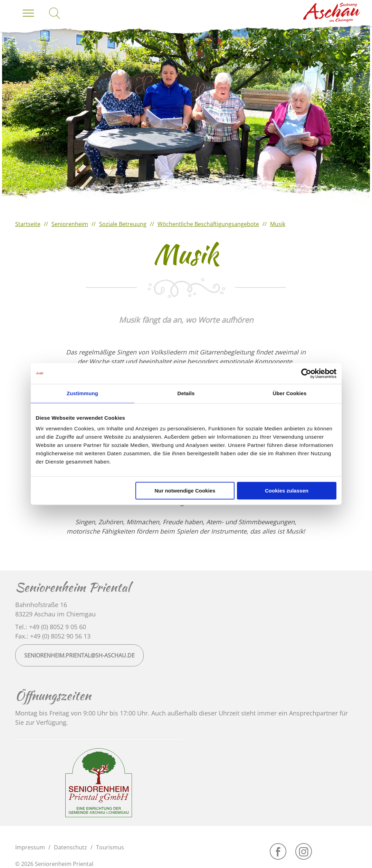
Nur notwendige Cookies (185, 491)
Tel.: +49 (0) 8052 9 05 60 (51, 627)
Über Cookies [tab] (290, 393)
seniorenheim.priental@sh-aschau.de (79, 655)
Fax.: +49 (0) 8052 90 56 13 (53, 636)
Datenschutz (70, 847)
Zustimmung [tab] (82, 393)
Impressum (30, 847)
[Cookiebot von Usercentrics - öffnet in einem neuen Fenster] (306, 373)
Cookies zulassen (287, 491)
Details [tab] (186, 393)
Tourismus (110, 847)
